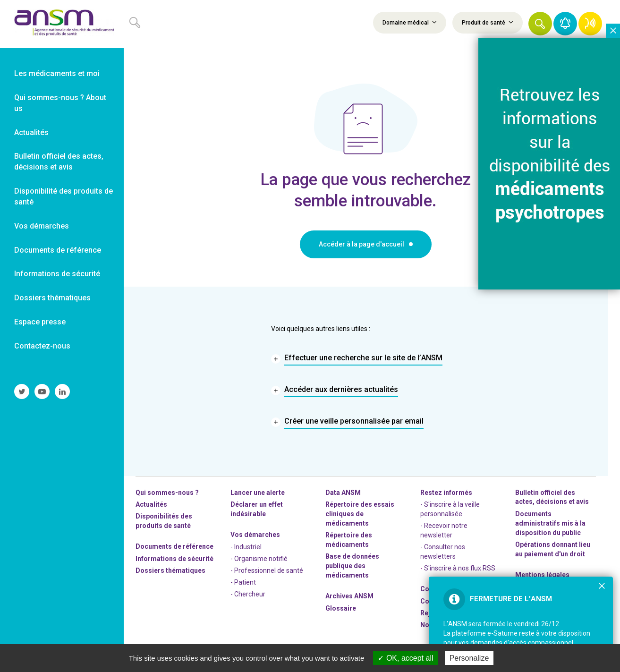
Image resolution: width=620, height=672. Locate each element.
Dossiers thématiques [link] (52, 298)
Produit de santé (488, 22)
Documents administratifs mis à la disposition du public (550, 523)
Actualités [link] (31, 132)
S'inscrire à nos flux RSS (460, 568)
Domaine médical (410, 22)
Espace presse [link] (40, 322)
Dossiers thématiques (170, 570)
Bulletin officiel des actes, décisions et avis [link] (59, 162)
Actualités (151, 504)
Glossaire (341, 608)
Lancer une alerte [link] (258, 493)
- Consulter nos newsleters (443, 552)
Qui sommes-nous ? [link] (167, 493)
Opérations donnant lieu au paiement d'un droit (553, 549)
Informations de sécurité (174, 559)
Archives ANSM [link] (349, 596)
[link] (62, 24)
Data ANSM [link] (343, 493)
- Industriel (246, 547)
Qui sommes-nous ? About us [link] (60, 103)
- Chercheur (248, 594)
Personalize (469, 658)
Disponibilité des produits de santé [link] (64, 196)
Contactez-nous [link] (42, 346)
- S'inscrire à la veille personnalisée (450, 509)
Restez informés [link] (446, 493)
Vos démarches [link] (42, 226)
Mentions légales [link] (542, 575)
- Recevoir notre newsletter (444, 530)
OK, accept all (405, 658)
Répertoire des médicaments (349, 540)
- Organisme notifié (259, 559)
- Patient (243, 582)
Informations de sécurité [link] (57, 274)
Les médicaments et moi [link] (57, 73)
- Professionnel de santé (267, 570)
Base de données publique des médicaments (352, 566)
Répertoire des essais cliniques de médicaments (360, 514)
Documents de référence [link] (58, 250)
